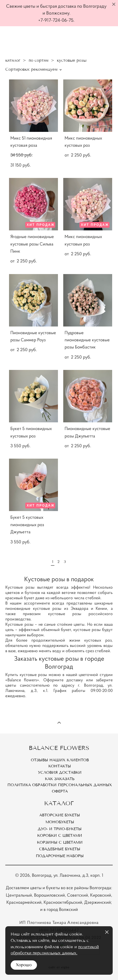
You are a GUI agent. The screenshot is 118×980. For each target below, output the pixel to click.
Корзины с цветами (60, 842)
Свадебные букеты (60, 849)
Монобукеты (60, 822)
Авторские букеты (60, 815)
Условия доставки (60, 773)
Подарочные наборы (60, 856)
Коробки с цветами (60, 836)
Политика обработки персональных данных (60, 785)
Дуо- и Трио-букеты (60, 829)
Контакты (60, 766)
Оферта (60, 791)
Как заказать (60, 779)
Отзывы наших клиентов (60, 760)
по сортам (39, 60)
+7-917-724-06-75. (56, 20)
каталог (13, 60)
